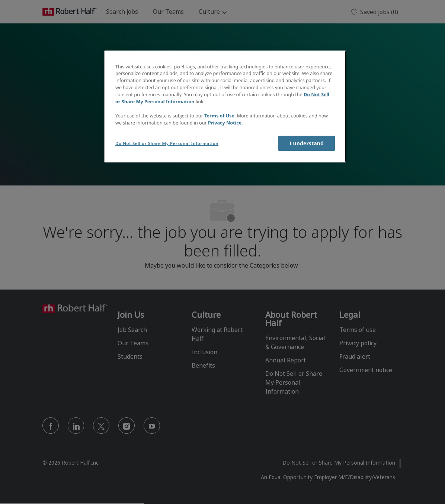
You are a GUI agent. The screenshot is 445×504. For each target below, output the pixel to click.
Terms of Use (219, 116)
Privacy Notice (225, 123)
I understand (307, 143)
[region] (225, 106)
